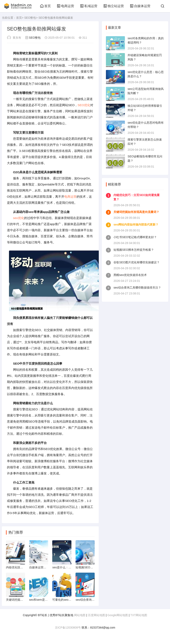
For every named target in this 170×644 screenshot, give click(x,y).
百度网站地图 (97, 615)
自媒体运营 (140, 6)
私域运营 (89, 6)
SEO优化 (84, 105)
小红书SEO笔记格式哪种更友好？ (135, 237)
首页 (46, 6)
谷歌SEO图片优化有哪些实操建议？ (137, 262)
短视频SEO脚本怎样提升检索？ (134, 250)
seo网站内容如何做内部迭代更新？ (136, 224)
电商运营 (66, 6)
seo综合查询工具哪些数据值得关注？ (137, 288)
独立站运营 (114, 6)
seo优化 (19, 218)
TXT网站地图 (139, 615)
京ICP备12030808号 (68, 628)
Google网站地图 (118, 615)
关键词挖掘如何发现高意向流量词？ (136, 212)
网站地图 (80, 615)
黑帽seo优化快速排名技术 (130, 275)
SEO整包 (30, 18)
